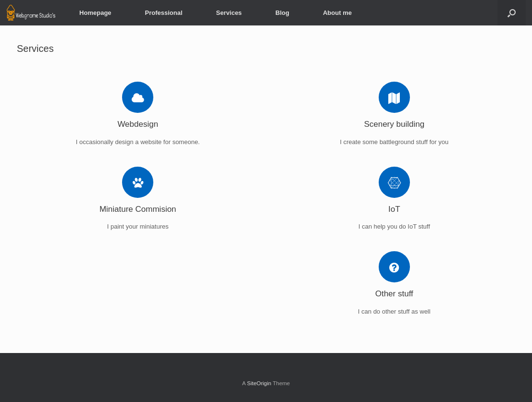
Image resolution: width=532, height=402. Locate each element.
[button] (512, 13)
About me (337, 13)
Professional (164, 13)
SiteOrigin (259, 383)
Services (229, 13)
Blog (282, 13)
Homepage (95, 13)
